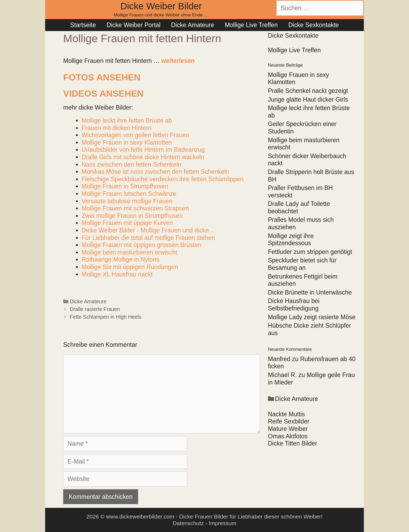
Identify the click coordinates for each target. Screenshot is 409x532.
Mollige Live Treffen (251, 25)
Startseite (83, 25)
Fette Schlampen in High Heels (106, 317)
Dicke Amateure (193, 25)
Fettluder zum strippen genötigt (310, 252)
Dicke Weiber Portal (133, 25)
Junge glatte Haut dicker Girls (308, 100)
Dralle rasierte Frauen (95, 309)
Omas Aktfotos (288, 436)
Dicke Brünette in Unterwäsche (310, 292)
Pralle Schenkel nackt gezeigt (308, 91)
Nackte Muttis (286, 414)
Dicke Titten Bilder (293, 443)
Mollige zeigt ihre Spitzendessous (291, 240)
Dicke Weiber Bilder (161, 6)
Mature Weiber (288, 429)
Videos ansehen (103, 93)
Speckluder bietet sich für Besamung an (302, 264)
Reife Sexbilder (289, 421)
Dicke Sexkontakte (313, 25)
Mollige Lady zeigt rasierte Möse (312, 317)
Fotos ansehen (102, 77)
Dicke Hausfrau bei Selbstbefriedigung (294, 305)
